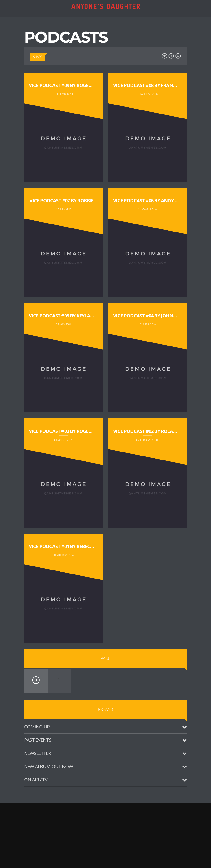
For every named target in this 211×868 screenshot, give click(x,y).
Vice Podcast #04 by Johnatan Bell (155, 316)
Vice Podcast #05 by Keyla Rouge (68, 316)
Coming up (37, 727)
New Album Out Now (49, 766)
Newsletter (38, 753)
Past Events (38, 740)
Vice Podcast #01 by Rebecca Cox (68, 546)
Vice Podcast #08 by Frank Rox (150, 85)
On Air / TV (36, 780)
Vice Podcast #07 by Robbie (61, 200)
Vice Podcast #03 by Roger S (62, 431)
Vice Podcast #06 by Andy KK (147, 200)
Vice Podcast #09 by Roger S (62, 85)
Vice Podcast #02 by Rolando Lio (153, 431)
